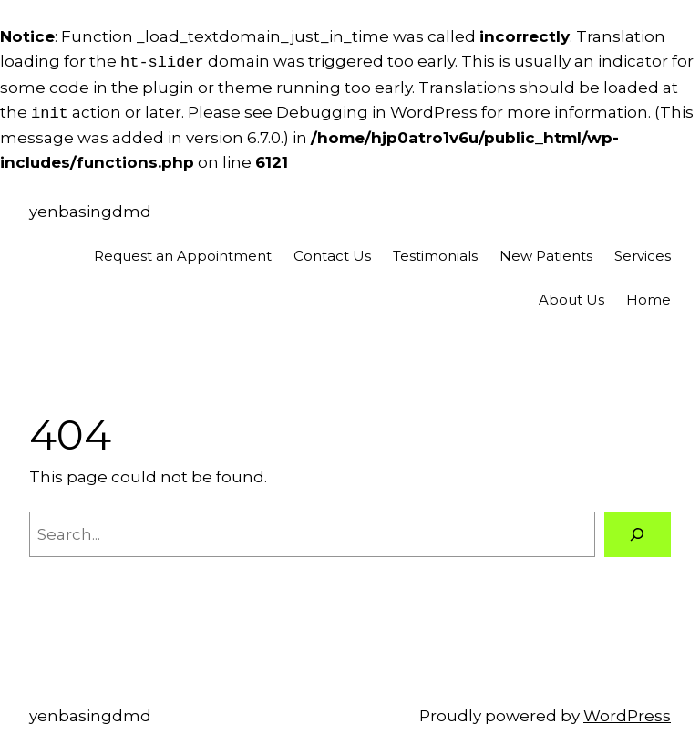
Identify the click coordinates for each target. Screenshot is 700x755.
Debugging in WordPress (377, 113)
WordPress (627, 716)
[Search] (638, 535)
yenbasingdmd (90, 212)
